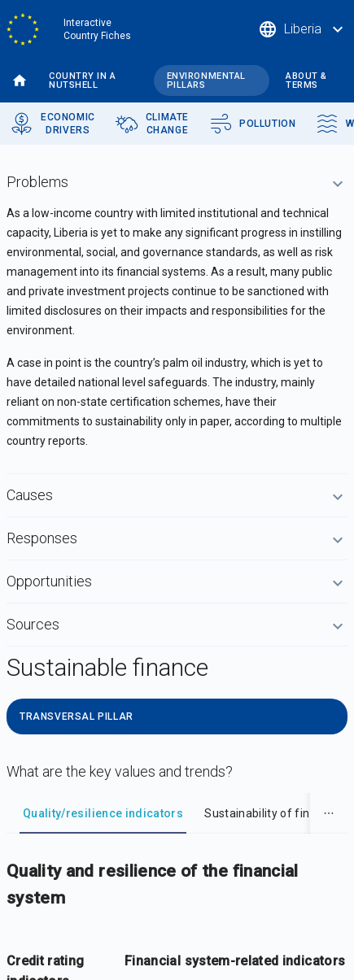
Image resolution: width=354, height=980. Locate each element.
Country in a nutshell (83, 81)
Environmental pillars (206, 81)
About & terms (306, 81)
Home (20, 81)
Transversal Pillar (76, 716)
